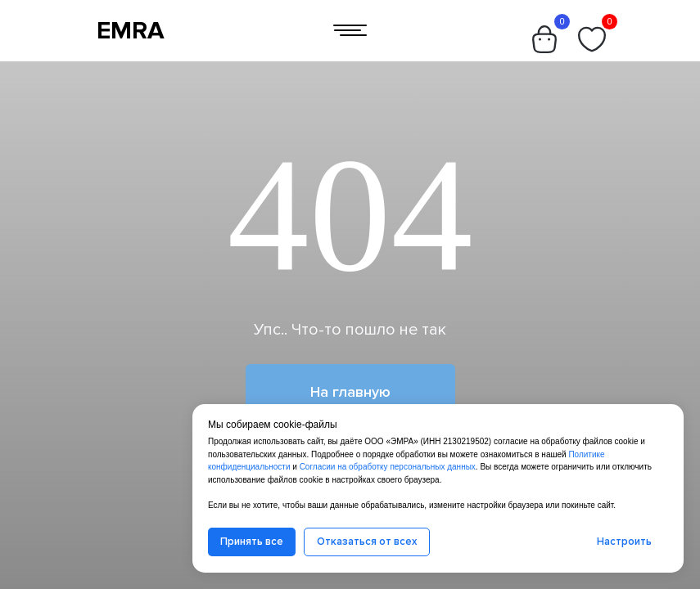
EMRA (131, 31)
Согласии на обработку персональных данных (388, 467)
